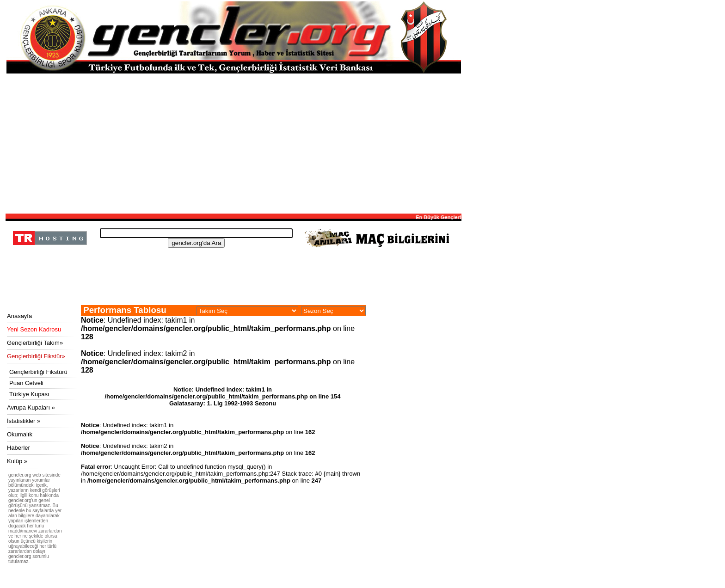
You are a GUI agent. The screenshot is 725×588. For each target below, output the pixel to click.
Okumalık (20, 434)
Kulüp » (17, 461)
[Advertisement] (233, 143)
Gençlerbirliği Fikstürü (38, 372)
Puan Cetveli (26, 383)
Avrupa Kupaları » (31, 407)
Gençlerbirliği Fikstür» (36, 356)
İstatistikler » (24, 421)
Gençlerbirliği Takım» (35, 343)
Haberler (18, 448)
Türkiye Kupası (29, 394)
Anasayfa (19, 316)
